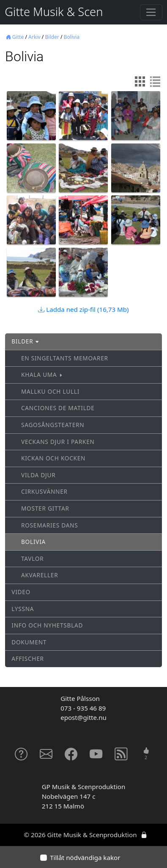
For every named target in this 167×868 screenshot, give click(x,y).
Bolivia (72, 37)
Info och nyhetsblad (47, 625)
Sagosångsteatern (53, 425)
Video (21, 592)
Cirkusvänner (44, 491)
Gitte (15, 37)
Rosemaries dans (50, 525)
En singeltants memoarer (65, 358)
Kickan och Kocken (53, 458)
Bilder (52, 37)
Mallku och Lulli (50, 391)
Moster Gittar (45, 508)
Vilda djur (38, 475)
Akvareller (40, 575)
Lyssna (23, 609)
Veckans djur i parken (58, 442)
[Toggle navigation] (151, 12)
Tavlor (32, 558)
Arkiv (34, 37)
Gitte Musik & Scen (54, 12)
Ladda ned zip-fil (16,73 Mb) (83, 309)
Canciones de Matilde (58, 408)
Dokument (29, 642)
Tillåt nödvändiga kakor (85, 857)
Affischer (28, 658)
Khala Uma (42, 375)
